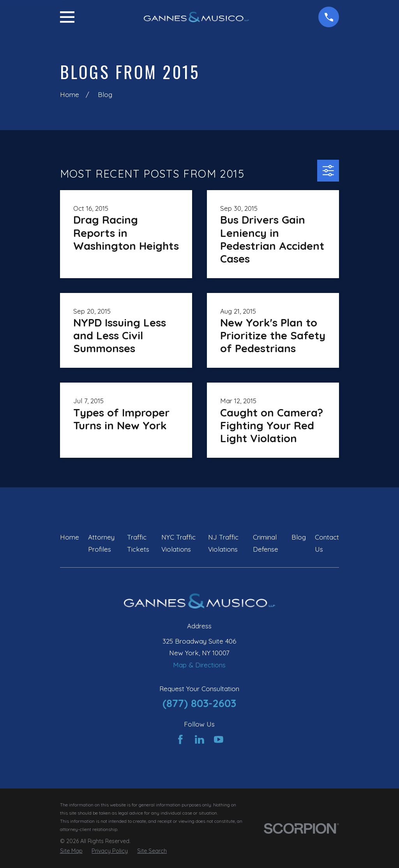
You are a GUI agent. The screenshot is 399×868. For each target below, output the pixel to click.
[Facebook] (180, 739)
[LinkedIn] (199, 739)
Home (70, 537)
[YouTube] (219, 739)
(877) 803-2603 (199, 703)
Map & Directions (199, 665)
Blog (299, 537)
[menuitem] (71, 851)
